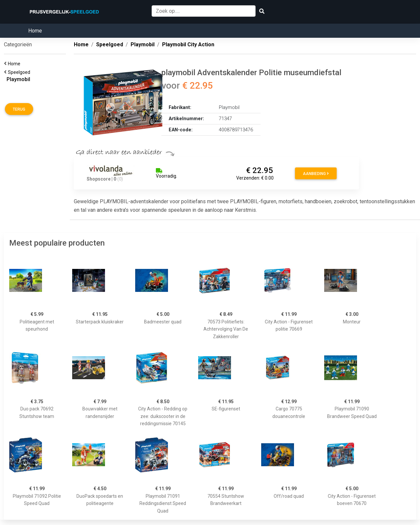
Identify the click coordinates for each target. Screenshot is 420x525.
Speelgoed (20, 72)
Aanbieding (316, 174)
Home (35, 31)
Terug (19, 109)
